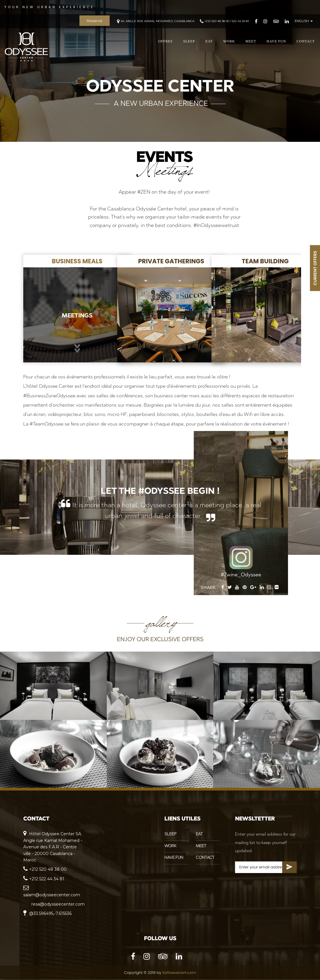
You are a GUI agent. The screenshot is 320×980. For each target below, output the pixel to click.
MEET (251, 42)
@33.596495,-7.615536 (47, 913)
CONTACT (306, 42)
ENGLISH (304, 22)
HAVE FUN (276, 42)
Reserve (95, 21)
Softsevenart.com (179, 973)
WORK (229, 42)
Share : (209, 587)
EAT (209, 42)
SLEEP (189, 42)
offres (166, 42)
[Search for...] (266, 867)
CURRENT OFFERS (315, 268)
